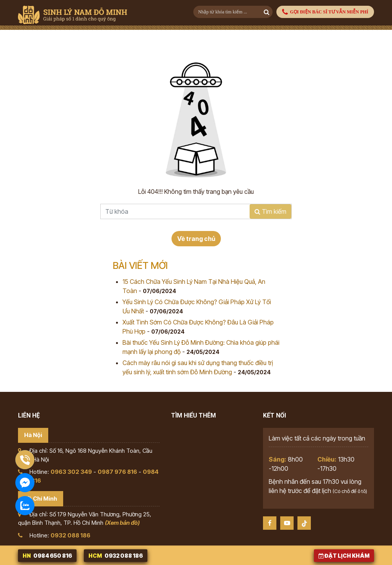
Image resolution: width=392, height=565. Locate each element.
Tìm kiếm (270, 211)
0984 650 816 (47, 556)
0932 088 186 (70, 535)
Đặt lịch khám (344, 556)
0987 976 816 (117, 472)
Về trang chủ (196, 239)
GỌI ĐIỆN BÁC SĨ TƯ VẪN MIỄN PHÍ (325, 12)
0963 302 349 (71, 472)
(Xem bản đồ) (122, 523)
